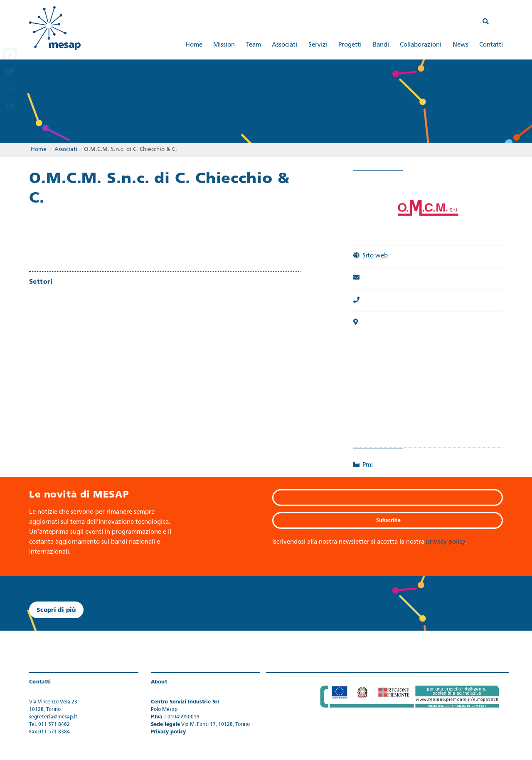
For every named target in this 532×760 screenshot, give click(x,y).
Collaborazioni (421, 45)
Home (194, 45)
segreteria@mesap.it (53, 717)
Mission (224, 45)
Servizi (318, 45)
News (461, 45)
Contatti (491, 45)
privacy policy (446, 542)
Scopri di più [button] (56, 610)
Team (254, 45)
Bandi (381, 45)
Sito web (371, 256)
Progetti (350, 45)
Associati (284, 45)
